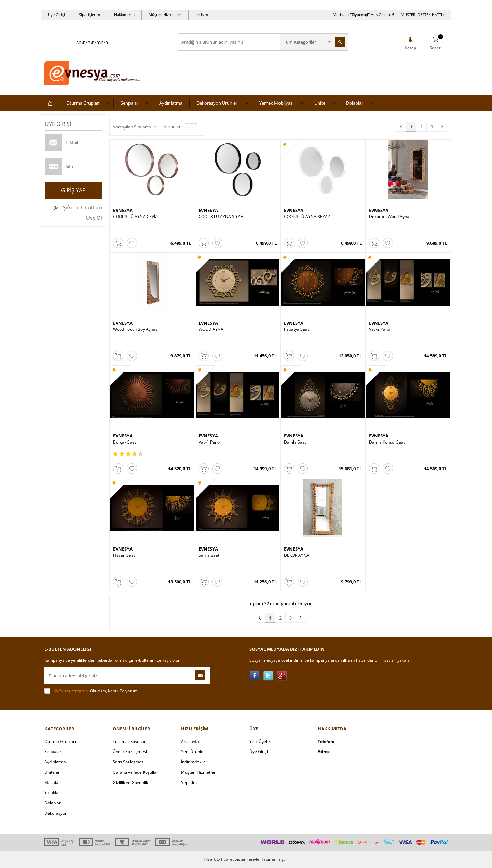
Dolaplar (355, 103)
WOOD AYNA (211, 329)
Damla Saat (295, 442)
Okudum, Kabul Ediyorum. (92, 691)
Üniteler (52, 772)
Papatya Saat (296, 329)
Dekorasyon (56, 813)
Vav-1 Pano (209, 442)
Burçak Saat (125, 442)
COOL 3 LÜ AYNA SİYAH (221, 217)
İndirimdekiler (194, 762)
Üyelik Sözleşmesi (130, 752)
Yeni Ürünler (193, 752)
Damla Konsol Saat (387, 442)
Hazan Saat (124, 555)
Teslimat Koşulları (130, 741)
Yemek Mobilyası (276, 103)
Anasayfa (190, 741)
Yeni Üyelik (260, 741)
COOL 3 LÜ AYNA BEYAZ (307, 217)
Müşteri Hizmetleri (165, 15)
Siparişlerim (90, 15)
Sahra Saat (209, 555)
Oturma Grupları (83, 103)
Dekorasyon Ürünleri (217, 103)
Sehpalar (129, 103)
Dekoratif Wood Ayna (389, 217)
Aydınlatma (171, 103)
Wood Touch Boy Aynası (136, 329)
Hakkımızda (124, 15)
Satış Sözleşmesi (129, 762)
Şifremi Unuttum (82, 207)
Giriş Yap (73, 190)
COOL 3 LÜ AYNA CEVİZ (135, 217)
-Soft (210, 859)
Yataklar (52, 793)
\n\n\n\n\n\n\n (92, 64)
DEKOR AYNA (297, 555)
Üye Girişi (56, 15)
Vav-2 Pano (380, 329)
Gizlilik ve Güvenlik (130, 782)
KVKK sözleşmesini (71, 691)
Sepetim (189, 782)
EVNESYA (123, 210)
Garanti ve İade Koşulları (136, 772)
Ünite (320, 103)
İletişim (202, 15)
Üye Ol (94, 218)
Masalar (52, 782)
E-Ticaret (225, 859)
